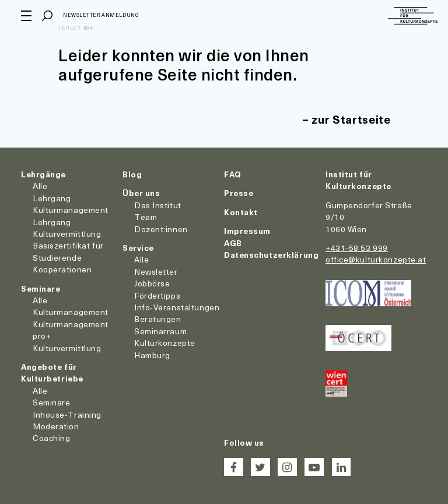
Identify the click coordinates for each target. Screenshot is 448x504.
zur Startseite (351, 119)
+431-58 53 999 (357, 248)
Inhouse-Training (67, 414)
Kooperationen (62, 269)
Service (138, 248)
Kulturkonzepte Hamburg (165, 349)
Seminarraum (160, 331)
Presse (239, 193)
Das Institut (158, 205)
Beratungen (158, 319)
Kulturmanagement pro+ (71, 330)
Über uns (141, 193)
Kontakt (241, 212)
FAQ (233, 174)
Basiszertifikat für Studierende (68, 251)
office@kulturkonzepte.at (376, 259)
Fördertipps (157, 295)
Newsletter (156, 272)
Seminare (41, 288)
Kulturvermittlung (67, 348)
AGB (233, 243)
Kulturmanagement (71, 312)
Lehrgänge (43, 174)
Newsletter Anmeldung (101, 15)
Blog (132, 174)
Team (146, 217)
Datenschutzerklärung (271, 255)
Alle (40, 186)
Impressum (247, 231)
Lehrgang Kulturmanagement (71, 204)
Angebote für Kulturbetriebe (52, 372)
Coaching (51, 438)
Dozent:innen (161, 229)
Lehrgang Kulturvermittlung (67, 228)
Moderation (56, 426)
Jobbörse (152, 283)
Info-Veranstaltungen (177, 307)
